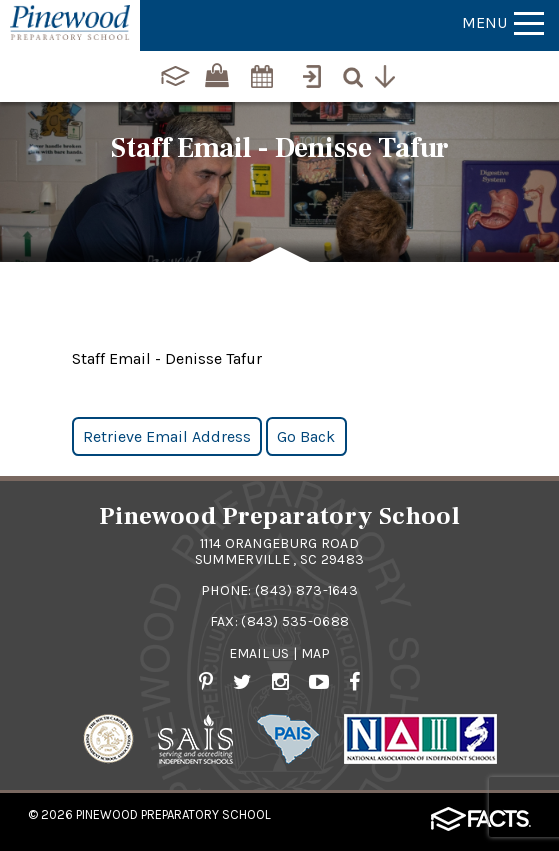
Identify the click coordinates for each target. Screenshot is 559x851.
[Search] (358, 74)
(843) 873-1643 (306, 590)
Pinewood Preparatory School (173, 814)
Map (316, 653)
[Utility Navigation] (390, 74)
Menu (503, 22)
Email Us (259, 653)
